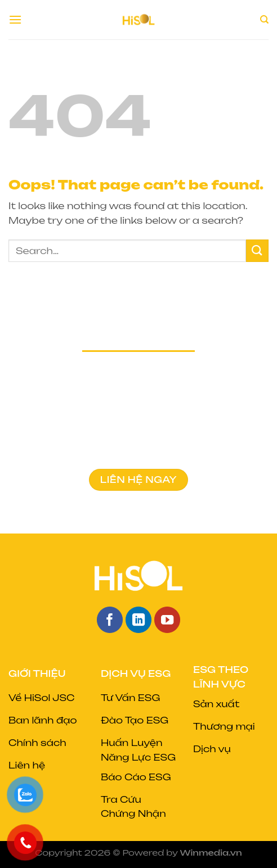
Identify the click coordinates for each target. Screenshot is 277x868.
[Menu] (15, 19)
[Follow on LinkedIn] (139, 620)
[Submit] (257, 250)
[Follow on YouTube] (167, 620)
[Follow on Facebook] (110, 620)
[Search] (264, 20)
